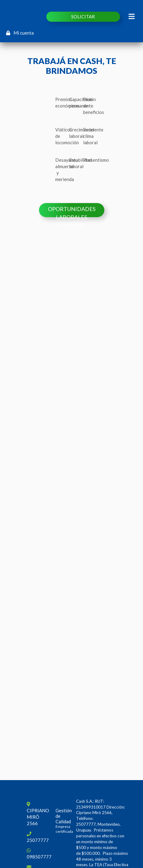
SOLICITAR (83, 17)
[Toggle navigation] (132, 17)
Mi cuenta (20, 33)
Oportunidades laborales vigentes (72, 211)
